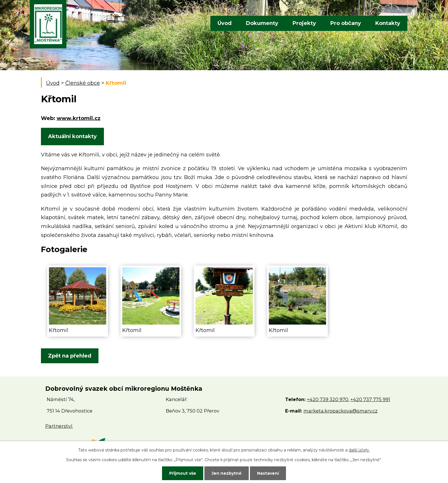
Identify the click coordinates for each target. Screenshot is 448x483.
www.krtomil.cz (79, 118)
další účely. (359, 450)
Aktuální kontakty (72, 136)
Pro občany (346, 23)
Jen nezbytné (227, 473)
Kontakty (388, 23)
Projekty (304, 23)
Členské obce (83, 83)
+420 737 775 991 (370, 399)
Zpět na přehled (70, 356)
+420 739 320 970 (328, 399)
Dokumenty (262, 23)
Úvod (225, 23)
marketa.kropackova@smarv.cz (341, 411)
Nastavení (268, 473)
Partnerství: (59, 426)
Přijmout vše (183, 473)
